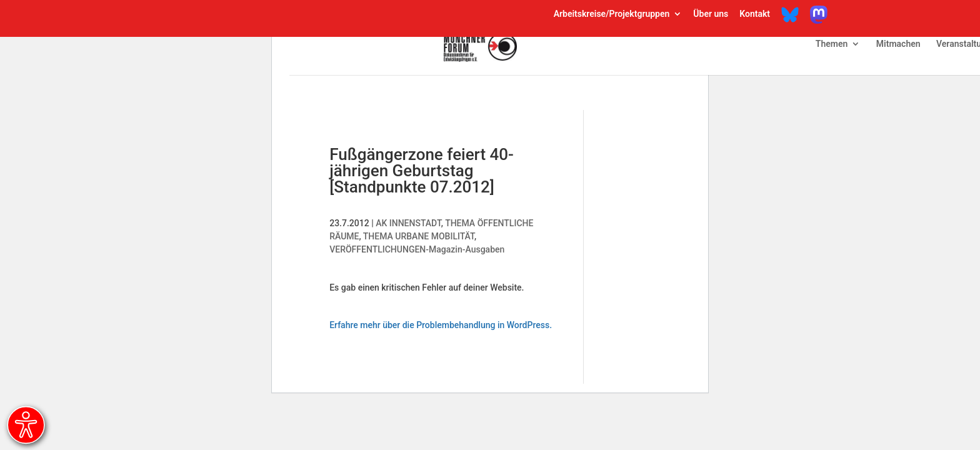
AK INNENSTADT (408, 223)
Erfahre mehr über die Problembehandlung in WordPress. (441, 325)
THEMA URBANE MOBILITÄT (419, 236)
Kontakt (755, 14)
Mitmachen (898, 44)
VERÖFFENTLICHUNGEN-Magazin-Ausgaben (417, 249)
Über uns (711, 14)
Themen (832, 44)
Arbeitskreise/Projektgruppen (612, 14)
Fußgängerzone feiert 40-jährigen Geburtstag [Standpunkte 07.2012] (422, 171)
